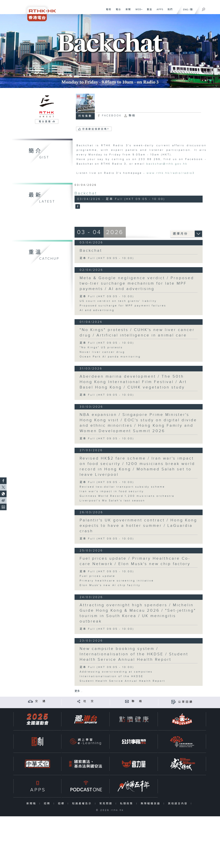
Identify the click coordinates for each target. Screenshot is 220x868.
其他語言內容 (179, 804)
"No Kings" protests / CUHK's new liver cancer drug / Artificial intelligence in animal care (137, 333)
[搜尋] (204, 8)
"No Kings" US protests (101, 348)
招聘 (48, 804)
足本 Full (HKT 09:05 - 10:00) (107, 258)
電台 (117, 11)
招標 (62, 804)
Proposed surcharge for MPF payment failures (123, 306)
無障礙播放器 (151, 804)
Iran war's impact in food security (112, 491)
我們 (169, 11)
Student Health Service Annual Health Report (122, 681)
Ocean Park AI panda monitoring (110, 357)
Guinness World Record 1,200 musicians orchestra (127, 496)
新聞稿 (32, 804)
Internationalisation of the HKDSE (111, 676)
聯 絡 (137, 701)
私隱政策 (127, 804)
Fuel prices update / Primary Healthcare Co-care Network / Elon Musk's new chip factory (135, 561)
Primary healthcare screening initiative (117, 581)
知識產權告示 (83, 804)
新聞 (127, 11)
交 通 (41, 701)
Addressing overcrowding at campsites (116, 672)
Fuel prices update (97, 576)
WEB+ (138, 11)
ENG (186, 10)
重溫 (148, 11)
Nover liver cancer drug (102, 352)
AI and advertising (97, 310)
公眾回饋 (186, 702)
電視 (107, 11)
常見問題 (107, 804)
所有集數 (85, 116)
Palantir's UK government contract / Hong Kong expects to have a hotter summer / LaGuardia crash (138, 526)
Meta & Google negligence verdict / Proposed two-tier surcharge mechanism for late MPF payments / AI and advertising (137, 283)
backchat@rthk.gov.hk (167, 164)
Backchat (86, 193)
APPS (159, 11)
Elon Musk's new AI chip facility (110, 585)
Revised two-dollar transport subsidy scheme (122, 487)
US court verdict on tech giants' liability (118, 301)
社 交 (89, 701)
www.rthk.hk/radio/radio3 (171, 173)
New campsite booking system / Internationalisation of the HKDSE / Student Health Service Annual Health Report (134, 654)
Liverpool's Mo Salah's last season (112, 501)
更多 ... (78, 691)
